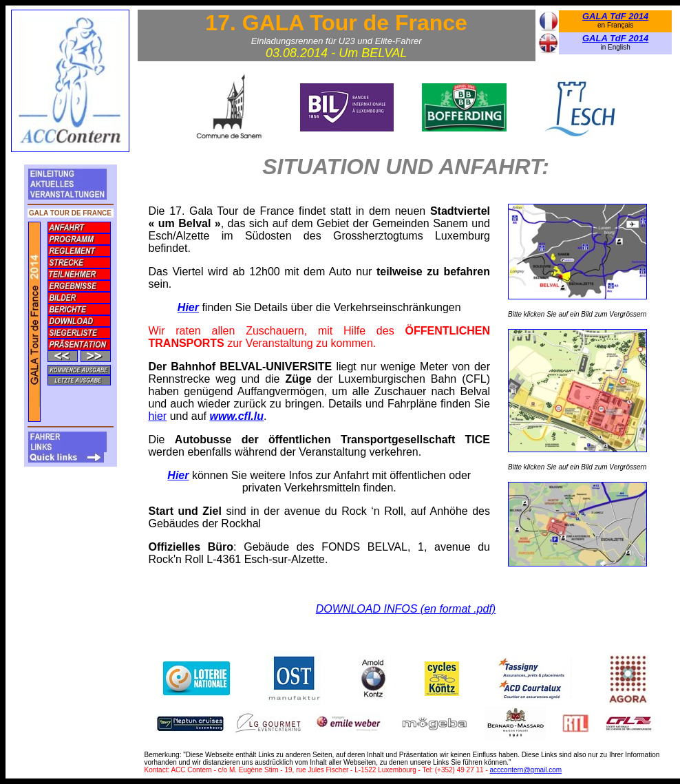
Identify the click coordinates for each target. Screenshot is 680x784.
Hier (188, 307)
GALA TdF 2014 (615, 16)
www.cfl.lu (236, 416)
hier (158, 416)
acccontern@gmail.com (526, 770)
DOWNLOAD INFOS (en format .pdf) (406, 609)
